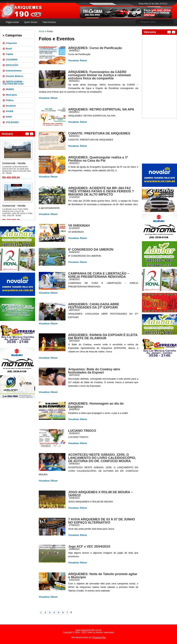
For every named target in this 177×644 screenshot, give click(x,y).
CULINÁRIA (12, 60)
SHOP (9, 117)
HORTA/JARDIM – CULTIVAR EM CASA (13, 83)
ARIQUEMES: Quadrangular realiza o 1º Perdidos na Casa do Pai (98, 159)
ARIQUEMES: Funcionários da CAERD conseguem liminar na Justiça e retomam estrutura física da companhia (100, 75)
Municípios (11, 95)
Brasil (9, 49)
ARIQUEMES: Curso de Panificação (95, 48)
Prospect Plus (99, 637)
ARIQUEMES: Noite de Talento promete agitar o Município (103, 576)
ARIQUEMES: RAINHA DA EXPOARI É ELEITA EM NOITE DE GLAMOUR (103, 337)
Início (42, 31)
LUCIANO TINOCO (82, 431)
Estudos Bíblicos (14, 76)
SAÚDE (10, 111)
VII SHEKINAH (79, 226)
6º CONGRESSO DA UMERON (91, 250)
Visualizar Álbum (78, 60)
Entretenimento (14, 71)
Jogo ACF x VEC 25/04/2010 (89, 546)
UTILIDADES (12, 122)
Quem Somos (31, 22)
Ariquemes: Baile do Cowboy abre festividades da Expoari (94, 371)
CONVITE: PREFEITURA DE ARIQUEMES (99, 133)
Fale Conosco (49, 22)
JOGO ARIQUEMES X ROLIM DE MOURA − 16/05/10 (100, 494)
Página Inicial (12, 22)
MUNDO (10, 89)
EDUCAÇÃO (12, 65)
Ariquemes (11, 43)
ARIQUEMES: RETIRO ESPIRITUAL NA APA (101, 109)
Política (10, 100)
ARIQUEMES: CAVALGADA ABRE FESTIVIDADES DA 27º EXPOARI (94, 306)
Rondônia (11, 106)
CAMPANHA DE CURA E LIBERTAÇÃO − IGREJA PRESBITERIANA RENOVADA (99, 275)
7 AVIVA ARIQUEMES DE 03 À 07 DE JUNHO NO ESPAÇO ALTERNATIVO (101, 521)
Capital (9, 54)
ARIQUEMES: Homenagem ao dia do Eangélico (96, 405)
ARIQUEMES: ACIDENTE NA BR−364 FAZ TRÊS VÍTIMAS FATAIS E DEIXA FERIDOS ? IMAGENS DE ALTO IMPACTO (101, 191)
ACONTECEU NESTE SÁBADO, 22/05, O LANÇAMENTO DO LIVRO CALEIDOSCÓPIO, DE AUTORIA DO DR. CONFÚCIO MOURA (102, 458)
